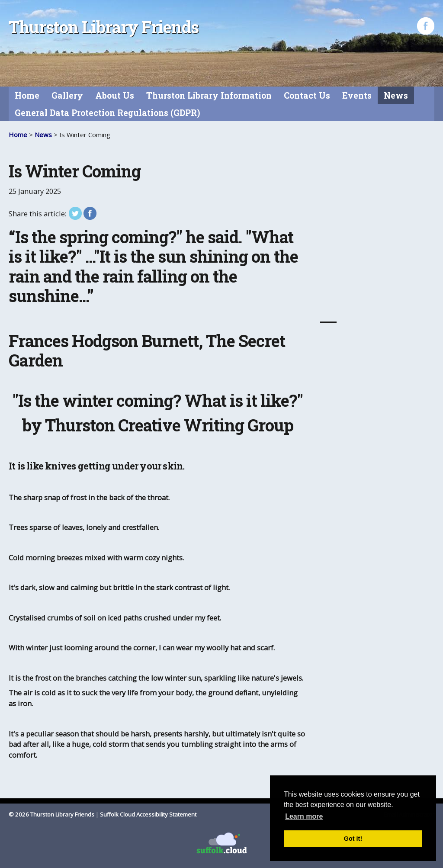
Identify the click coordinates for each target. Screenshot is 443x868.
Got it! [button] (353, 839)
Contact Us (307, 95)
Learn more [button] (304, 816)
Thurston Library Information (209, 95)
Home (27, 95)
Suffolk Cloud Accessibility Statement (148, 814)
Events (357, 95)
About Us (115, 95)
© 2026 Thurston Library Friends (51, 814)
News (396, 95)
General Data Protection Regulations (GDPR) (108, 113)
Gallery (67, 95)
